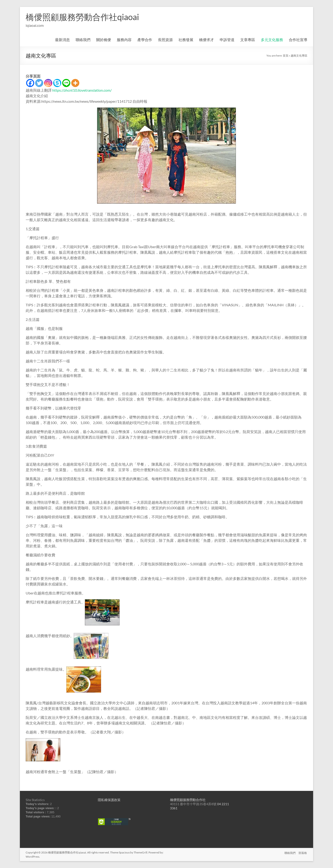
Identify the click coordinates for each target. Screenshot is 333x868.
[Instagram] (48, 83)
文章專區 (248, 40)
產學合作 (145, 40)
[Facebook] (30, 83)
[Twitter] (39, 83)
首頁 (286, 56)
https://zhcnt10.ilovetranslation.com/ (82, 90)
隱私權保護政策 (109, 800)
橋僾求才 (207, 40)
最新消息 (62, 40)
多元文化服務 (272, 40)
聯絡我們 (83, 40)
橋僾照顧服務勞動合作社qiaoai (82, 17)
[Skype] (57, 83)
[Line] (66, 83)
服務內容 (124, 40)
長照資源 (165, 40)
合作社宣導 (298, 40)
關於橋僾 (104, 40)
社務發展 (186, 40)
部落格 (303, 852)
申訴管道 (227, 40)
